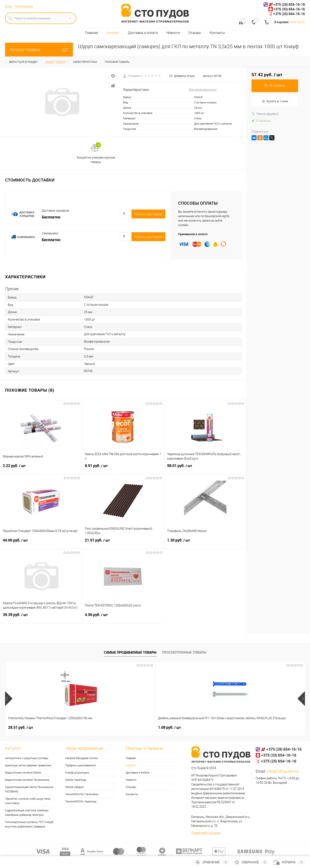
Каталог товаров (39, 50)
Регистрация (24, 6)
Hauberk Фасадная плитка (82, 758)
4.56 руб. (123, 617)
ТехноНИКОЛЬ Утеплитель (82, 794)
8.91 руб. (123, 468)
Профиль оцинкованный (80, 765)
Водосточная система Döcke (23, 773)
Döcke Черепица (76, 780)
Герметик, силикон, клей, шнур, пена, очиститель (28, 801)
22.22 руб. (246, 727)
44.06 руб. (41, 543)
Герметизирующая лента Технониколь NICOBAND (29, 789)
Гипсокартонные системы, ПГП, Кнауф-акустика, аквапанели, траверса (29, 824)
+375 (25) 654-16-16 (289, 14)
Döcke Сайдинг (75, 787)
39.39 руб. (41, 617)
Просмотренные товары (184, 652)
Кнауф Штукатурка (77, 773)
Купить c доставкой (149, 214)
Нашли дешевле (265, 114)
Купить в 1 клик (275, 101)
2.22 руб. (41, 468)
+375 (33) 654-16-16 (289, 9)
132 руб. (169, 727)
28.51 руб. (21, 727)
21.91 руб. (123, 543)
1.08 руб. (95, 727)
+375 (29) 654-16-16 (289, 4)
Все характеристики (203, 90)
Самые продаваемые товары (130, 652)
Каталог (113, 33)
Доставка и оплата (143, 33)
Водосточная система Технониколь (27, 780)
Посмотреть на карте (206, 833)
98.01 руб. (205, 468)
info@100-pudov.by (283, 771)
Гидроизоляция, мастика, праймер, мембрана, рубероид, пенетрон (27, 813)
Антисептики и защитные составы (27, 758)
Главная (91, 33)
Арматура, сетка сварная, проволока (28, 765)
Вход (8, 6)
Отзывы (195, 33)
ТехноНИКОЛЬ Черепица (81, 801)
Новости (173, 33)
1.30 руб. (205, 543)
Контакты (217, 33)
